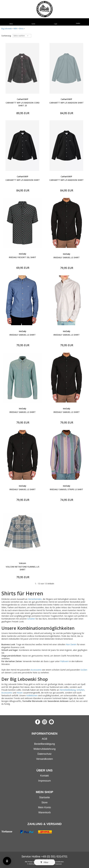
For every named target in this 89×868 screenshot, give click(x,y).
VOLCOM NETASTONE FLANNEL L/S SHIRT (22, 568)
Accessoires (36, 670)
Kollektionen (32, 695)
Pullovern (65, 661)
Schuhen (31, 619)
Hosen (20, 693)
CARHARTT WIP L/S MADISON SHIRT (66, 103)
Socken (84, 670)
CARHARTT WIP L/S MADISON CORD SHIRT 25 (23, 104)
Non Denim (71, 644)
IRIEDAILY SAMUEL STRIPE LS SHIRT (66, 489)
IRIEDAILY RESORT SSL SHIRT (22, 257)
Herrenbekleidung (68, 690)
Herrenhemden (35, 599)
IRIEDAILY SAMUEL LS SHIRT (67, 257)
